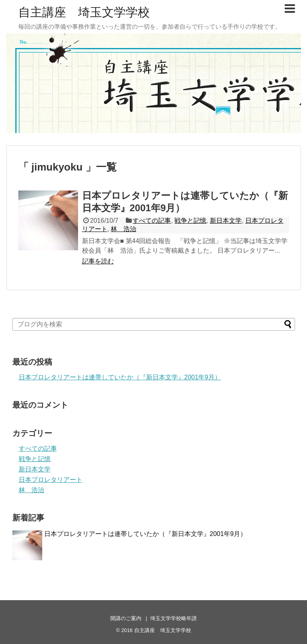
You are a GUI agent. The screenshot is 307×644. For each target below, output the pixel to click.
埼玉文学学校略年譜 (173, 618)
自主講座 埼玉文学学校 (84, 12)
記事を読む (98, 261)
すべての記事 (152, 221)
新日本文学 (226, 221)
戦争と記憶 (190, 221)
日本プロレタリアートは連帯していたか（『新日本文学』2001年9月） (120, 377)
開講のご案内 (126, 618)
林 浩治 (123, 229)
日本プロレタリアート (51, 480)
